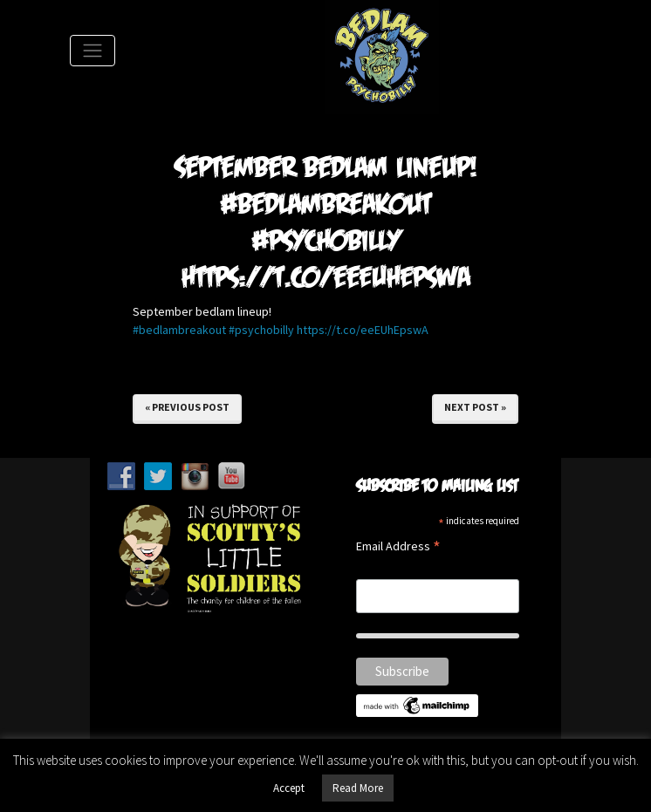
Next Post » (475, 407)
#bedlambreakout (179, 330)
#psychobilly (261, 330)
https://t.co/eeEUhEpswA (363, 330)
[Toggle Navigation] (93, 51)
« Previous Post (187, 407)
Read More (358, 788)
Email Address (398, 547)
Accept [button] (289, 788)
